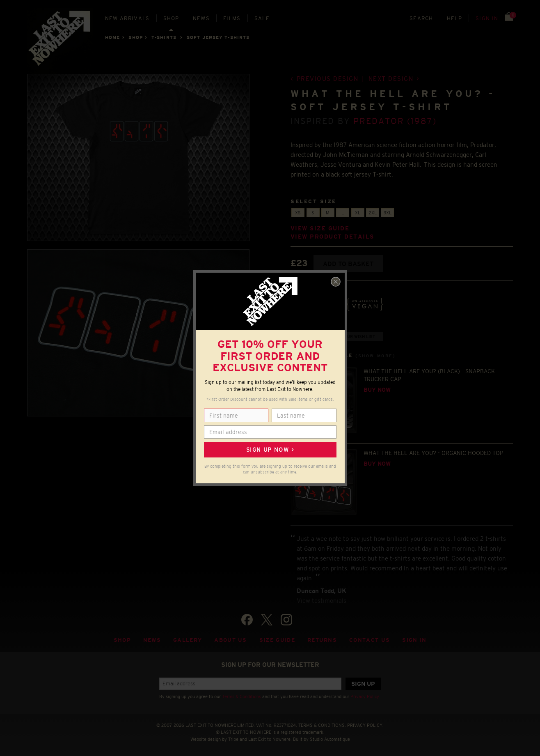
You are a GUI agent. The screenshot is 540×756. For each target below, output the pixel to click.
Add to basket (348, 264)
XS (298, 213)
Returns (322, 640)
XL (358, 213)
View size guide (320, 229)
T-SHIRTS (164, 37)
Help (454, 18)
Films (232, 18)
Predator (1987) (395, 121)
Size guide (277, 640)
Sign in (487, 18)
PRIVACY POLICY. (365, 725)
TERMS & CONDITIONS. (322, 725)
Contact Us (370, 640)
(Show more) (375, 356)
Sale (262, 18)
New (127, 18)
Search (421, 18)
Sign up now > (270, 450)
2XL (373, 213)
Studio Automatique (330, 739)
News (201, 18)
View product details (332, 237)
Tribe (233, 739)
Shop (171, 18)
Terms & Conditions (241, 696)
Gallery (188, 640)
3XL (388, 213)
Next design (391, 79)
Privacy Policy (365, 696)
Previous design (328, 79)
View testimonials (321, 601)
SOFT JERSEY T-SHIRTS (218, 37)
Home (112, 37)
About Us (231, 640)
